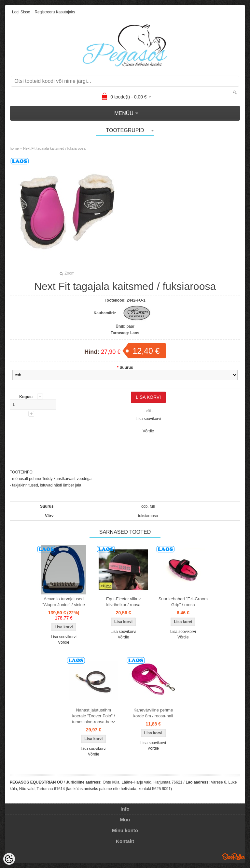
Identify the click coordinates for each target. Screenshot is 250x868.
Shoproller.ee (234, 857)
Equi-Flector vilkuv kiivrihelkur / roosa (123, 602)
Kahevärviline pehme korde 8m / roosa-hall (153, 713)
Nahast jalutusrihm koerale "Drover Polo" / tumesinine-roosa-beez (93, 716)
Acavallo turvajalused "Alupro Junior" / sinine (64, 602)
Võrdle (148, 431)
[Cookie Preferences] (9, 859)
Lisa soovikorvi (148, 419)
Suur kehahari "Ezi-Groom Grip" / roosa (183, 602)
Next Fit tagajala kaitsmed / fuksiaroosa (54, 148)
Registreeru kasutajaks (55, 12)
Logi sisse (21, 12)
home (14, 148)
